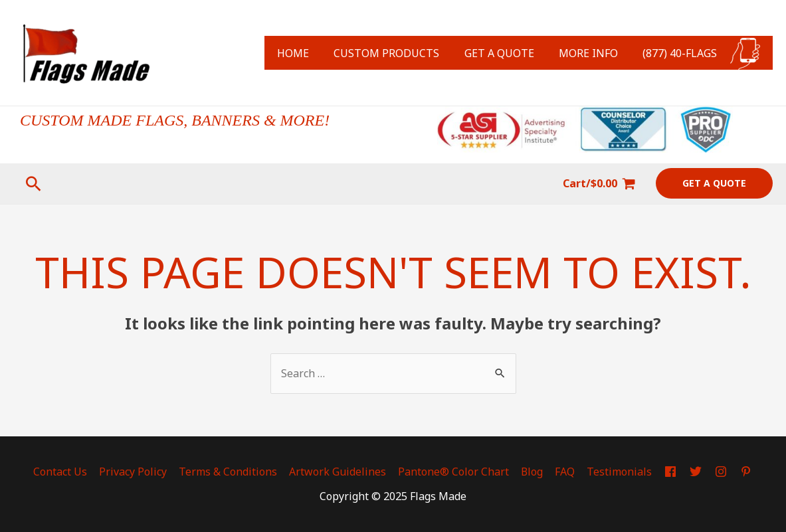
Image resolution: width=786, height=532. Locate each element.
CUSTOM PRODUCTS (399, 53)
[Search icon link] (34, 184)
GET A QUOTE (508, 53)
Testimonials (618, 472)
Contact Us (67, 472)
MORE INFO (594, 53)
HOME (309, 53)
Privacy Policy (139, 472)
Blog (533, 472)
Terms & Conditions (233, 472)
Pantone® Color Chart (455, 472)
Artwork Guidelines (341, 472)
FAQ (565, 472)
